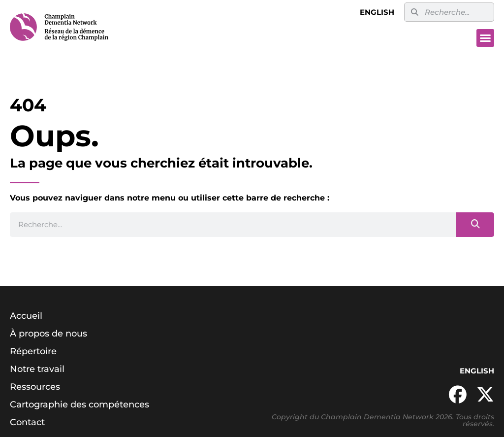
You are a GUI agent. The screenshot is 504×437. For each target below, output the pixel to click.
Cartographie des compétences (79, 404)
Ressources (35, 387)
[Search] (475, 225)
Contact (27, 422)
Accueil (26, 316)
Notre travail (37, 369)
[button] (485, 38)
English (377, 12)
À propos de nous (48, 334)
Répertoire (33, 351)
